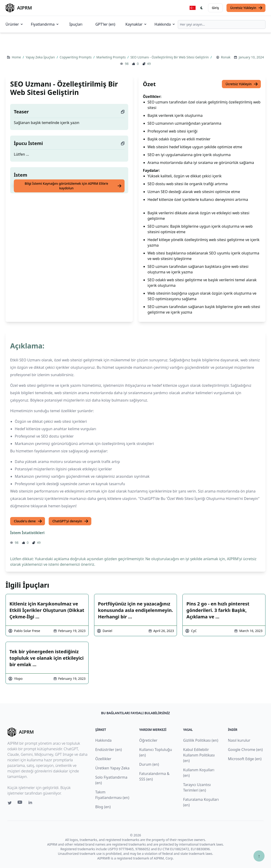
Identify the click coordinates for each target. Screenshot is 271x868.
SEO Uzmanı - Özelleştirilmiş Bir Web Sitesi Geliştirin (170, 57)
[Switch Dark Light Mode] (202, 8)
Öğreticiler (148, 740)
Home (17, 57)
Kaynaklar (136, 24)
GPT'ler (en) (105, 24)
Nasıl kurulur (239, 740)
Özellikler (103, 759)
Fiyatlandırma (45, 24)
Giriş (215, 8)
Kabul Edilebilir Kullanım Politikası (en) (199, 755)
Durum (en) (149, 764)
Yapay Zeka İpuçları (41, 57)
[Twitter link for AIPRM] (10, 803)
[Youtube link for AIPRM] (20, 803)
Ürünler (15, 24)
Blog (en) (103, 807)
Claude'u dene (28, 521)
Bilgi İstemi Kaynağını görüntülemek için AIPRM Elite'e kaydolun (73, 186)
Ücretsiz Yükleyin (246, 8)
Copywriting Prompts (76, 57)
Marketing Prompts (112, 57)
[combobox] (222, 24)
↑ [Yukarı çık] (259, 856)
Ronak (226, 57)
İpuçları (76, 24)
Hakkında (165, 24)
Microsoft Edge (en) (245, 759)
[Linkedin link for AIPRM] (31, 803)
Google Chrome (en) (245, 750)
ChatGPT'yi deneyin (70, 521)
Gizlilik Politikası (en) (201, 740)
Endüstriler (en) (109, 750)
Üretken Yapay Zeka (112, 768)
